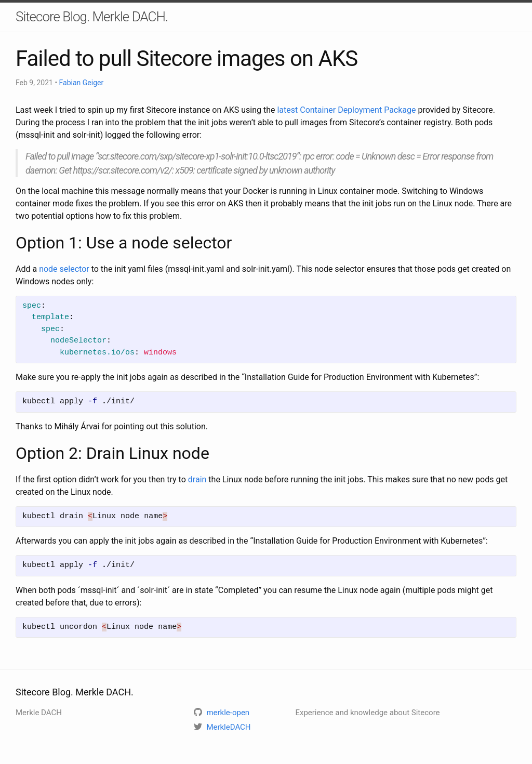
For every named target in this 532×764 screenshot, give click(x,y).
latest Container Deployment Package (346, 110)
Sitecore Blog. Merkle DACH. (92, 17)
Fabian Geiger (82, 83)
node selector (64, 269)
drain (197, 479)
